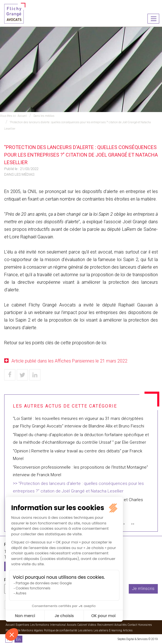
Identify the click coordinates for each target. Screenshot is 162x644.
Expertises (22, 625)
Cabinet (82, 625)
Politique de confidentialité (60, 630)
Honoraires (145, 625)
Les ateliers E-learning (108, 630)
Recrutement (105, 625)
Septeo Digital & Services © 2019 (138, 639)
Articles (128, 630)
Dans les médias (44, 116)
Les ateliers (85, 630)
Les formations (40, 625)
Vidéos (92, 625)
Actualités (121, 625)
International (58, 625)
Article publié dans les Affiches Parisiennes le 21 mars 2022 (69, 361)
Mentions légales (32, 630)
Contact (132, 625)
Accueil (22, 116)
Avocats (72, 625)
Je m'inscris (143, 589)
